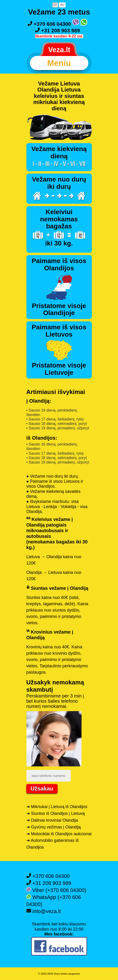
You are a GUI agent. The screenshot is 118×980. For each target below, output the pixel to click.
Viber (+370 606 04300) (56, 890)
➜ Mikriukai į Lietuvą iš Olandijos (57, 807)
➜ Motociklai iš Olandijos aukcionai (59, 834)
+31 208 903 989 (57, 31)
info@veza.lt (44, 911)
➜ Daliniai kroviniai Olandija (52, 820)
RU (62, 5)
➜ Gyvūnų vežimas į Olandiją (54, 827)
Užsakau (42, 789)
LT (55, 5)
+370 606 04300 (50, 24)
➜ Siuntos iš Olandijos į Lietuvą (56, 813)
